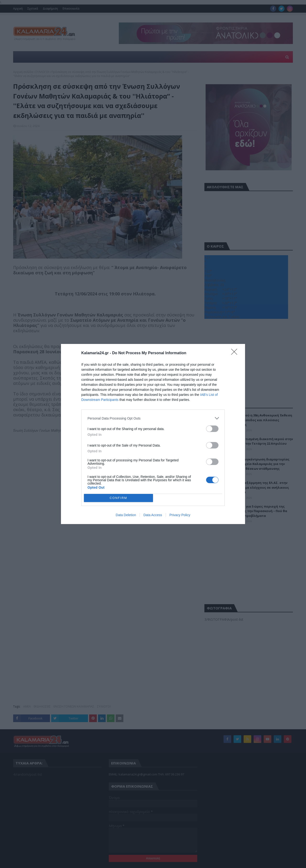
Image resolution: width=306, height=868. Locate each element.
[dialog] (153, 434)
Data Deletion (126, 515)
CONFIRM (118, 498)
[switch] (212, 429)
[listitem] (153, 418)
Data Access (153, 515)
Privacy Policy (180, 515)
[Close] (236, 353)
